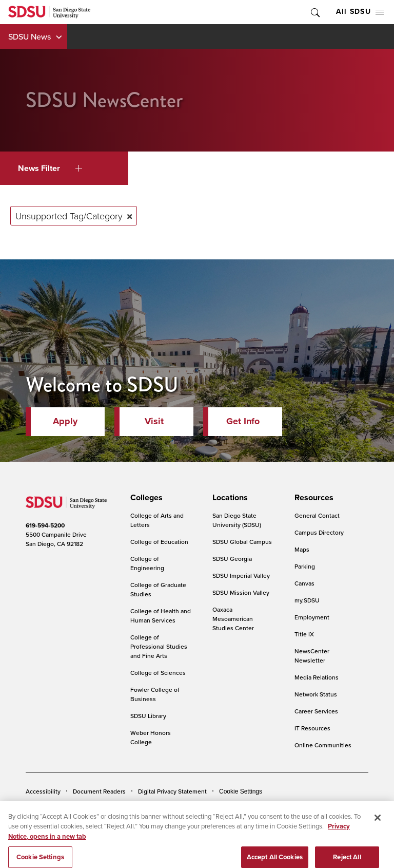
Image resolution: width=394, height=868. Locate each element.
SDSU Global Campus (242, 542)
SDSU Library (148, 716)
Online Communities (323, 745)
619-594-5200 (45, 525)
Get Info (243, 421)
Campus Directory (319, 532)
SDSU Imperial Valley (241, 575)
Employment (312, 617)
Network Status (316, 694)
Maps (302, 549)
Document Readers (99, 791)
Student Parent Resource (216, 807)
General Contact (317, 515)
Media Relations (317, 677)
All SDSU (360, 12)
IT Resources (312, 728)
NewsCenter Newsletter (312, 656)
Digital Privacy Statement (172, 791)
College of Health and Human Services (161, 616)
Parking (305, 566)
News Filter (50, 168)
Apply (65, 421)
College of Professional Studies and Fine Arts (159, 646)
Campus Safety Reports (58, 807)
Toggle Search (314, 12)
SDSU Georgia (232, 559)
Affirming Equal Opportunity (302, 807)
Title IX (304, 634)
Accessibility (43, 791)
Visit (154, 421)
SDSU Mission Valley (241, 592)
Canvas (304, 583)
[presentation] (145, 498)
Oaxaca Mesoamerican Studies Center (233, 619)
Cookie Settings (241, 791)
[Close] (378, 828)
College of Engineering (147, 563)
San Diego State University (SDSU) (237, 520)
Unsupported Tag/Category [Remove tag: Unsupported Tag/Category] (69, 216)
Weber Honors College (151, 737)
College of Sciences (158, 673)
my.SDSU (307, 600)
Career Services (316, 711)
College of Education (159, 542)
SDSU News (29, 36)
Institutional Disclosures (136, 807)
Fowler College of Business (155, 694)
